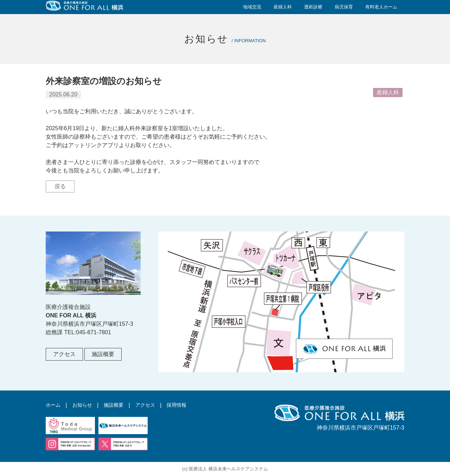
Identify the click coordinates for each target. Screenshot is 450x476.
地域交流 (252, 7)
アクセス (64, 354)
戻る (60, 186)
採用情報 (188, 405)
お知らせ (86, 405)
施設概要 (103, 354)
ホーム (54, 405)
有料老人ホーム (381, 7)
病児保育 (344, 7)
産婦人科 (283, 7)
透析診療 (313, 7)
